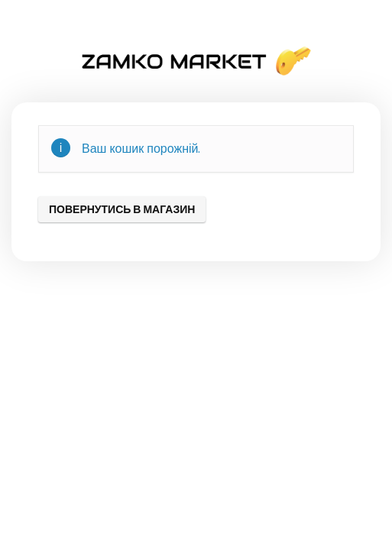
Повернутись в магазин (122, 209)
